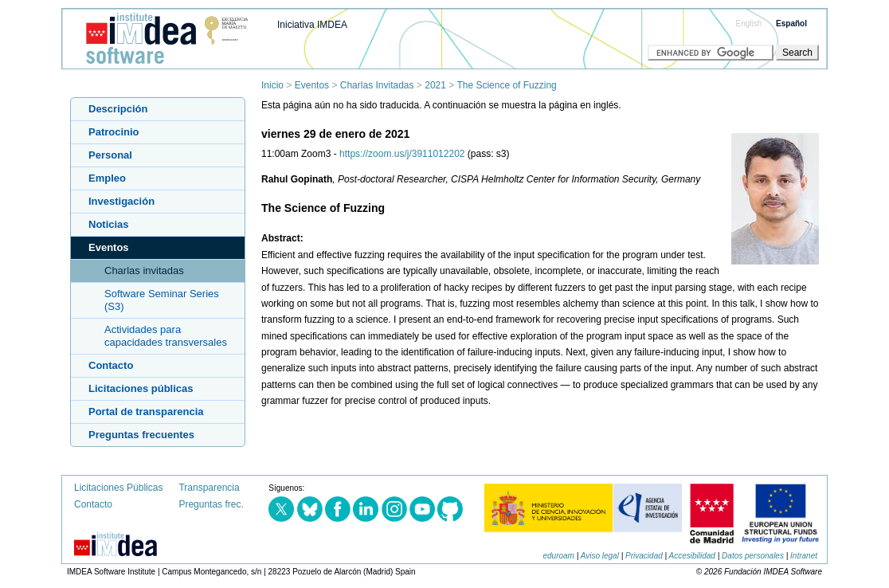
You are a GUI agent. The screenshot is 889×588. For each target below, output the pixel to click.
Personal (110, 155)
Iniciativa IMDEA (312, 25)
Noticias (109, 224)
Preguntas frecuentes (141, 435)
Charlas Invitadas (377, 85)
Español (791, 24)
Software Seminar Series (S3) (162, 300)
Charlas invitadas (144, 270)
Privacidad (644, 556)
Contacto (111, 365)
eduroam (558, 556)
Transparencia (209, 488)
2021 (435, 85)
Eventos (312, 85)
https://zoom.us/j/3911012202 (402, 154)
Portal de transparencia (146, 412)
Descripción (118, 109)
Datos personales (753, 556)
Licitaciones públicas (141, 388)
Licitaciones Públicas (118, 488)
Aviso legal (600, 556)
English (749, 24)
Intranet (804, 556)
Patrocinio (114, 132)
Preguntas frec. (211, 504)
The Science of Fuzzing (506, 85)
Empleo (107, 178)
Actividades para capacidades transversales (166, 336)
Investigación (121, 201)
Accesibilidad (692, 556)
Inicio (272, 85)
